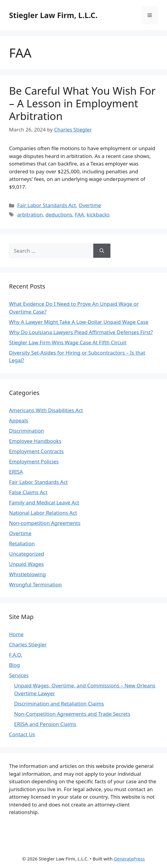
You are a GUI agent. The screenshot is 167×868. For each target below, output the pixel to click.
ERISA (16, 472)
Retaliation (22, 543)
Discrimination (26, 431)
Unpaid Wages (26, 564)
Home (16, 634)
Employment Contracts (36, 451)
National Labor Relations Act (43, 513)
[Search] (102, 251)
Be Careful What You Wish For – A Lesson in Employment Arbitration (82, 103)
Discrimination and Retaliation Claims (59, 704)
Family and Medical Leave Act (44, 502)
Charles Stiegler (28, 644)
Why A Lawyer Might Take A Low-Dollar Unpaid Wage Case (79, 322)
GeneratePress (129, 859)
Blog (14, 665)
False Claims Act (28, 492)
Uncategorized (27, 554)
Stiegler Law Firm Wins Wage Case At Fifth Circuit (68, 342)
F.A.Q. (16, 655)
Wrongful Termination (35, 584)
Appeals (19, 420)
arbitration (30, 215)
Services (19, 675)
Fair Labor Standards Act (46, 205)
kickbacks (98, 215)
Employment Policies (34, 461)
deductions (59, 215)
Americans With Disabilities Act (46, 410)
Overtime (90, 205)
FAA (79, 215)
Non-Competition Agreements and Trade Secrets (72, 714)
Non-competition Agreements (45, 523)
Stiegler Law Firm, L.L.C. (53, 15)
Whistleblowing (27, 574)
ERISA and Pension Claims (45, 724)
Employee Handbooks (35, 441)
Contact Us (22, 734)
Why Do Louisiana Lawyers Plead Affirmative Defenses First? (81, 332)
